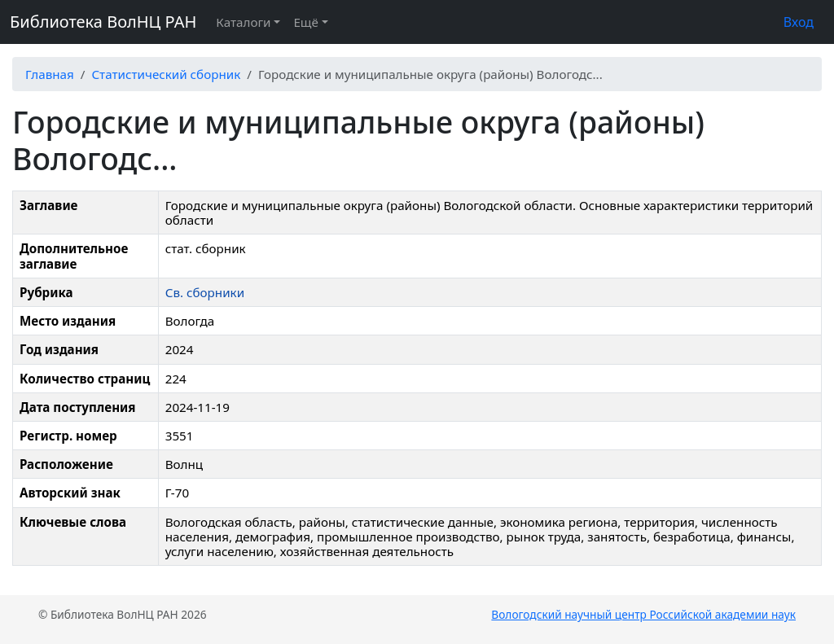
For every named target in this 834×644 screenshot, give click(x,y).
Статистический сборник (166, 74)
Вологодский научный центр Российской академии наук (643, 614)
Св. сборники (205, 292)
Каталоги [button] (243, 22)
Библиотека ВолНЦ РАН (103, 22)
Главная (50, 74)
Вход (799, 22)
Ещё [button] (305, 22)
